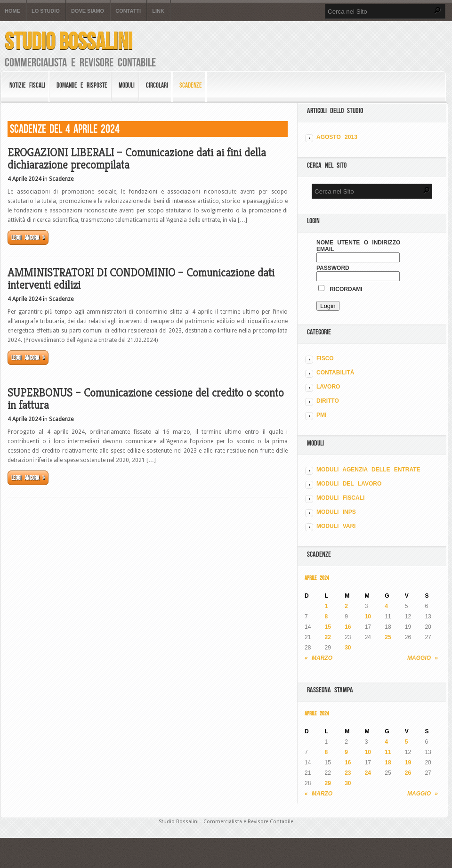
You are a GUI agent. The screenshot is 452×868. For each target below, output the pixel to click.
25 (388, 637)
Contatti (128, 11)
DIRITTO (328, 401)
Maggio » (423, 658)
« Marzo (319, 658)
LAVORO (328, 387)
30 (348, 648)
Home (12, 11)
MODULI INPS (336, 512)
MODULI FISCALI (340, 498)
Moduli (127, 85)
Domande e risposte (82, 85)
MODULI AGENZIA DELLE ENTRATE (368, 470)
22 (328, 637)
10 (368, 617)
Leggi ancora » (28, 238)
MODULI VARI (336, 526)
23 (348, 773)
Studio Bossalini (69, 41)
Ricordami (340, 289)
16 (348, 627)
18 (388, 763)
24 (368, 773)
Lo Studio (46, 11)
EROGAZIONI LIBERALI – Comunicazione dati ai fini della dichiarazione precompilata (137, 159)
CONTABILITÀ (335, 373)
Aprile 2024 (317, 578)
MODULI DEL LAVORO (349, 484)
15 (328, 627)
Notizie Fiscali (27, 85)
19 (408, 763)
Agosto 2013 (337, 137)
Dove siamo (88, 11)
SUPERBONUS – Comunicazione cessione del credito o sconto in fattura (146, 399)
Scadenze (191, 85)
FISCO (325, 358)
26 (408, 773)
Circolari (157, 85)
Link (158, 11)
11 (388, 752)
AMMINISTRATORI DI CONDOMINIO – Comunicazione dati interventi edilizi (141, 279)
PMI (321, 415)
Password (333, 268)
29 (328, 783)
